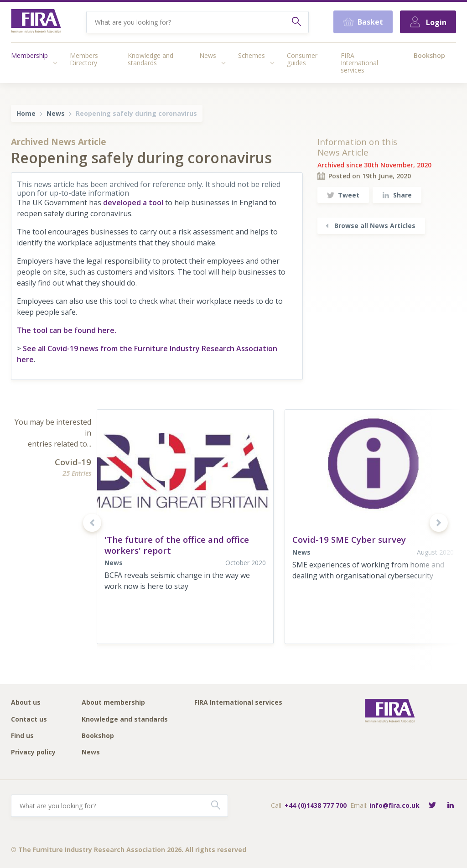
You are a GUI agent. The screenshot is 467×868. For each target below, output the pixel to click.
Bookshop (429, 55)
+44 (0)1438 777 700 (316, 805)
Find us (22, 736)
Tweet (343, 195)
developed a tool (133, 203)
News (208, 55)
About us (26, 703)
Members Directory (84, 59)
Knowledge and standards (150, 59)
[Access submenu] (55, 63)
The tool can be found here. (67, 330)
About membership (113, 703)
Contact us (29, 720)
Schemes (252, 55)
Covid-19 (73, 462)
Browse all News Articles (369, 226)
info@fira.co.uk (394, 805)
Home (26, 113)
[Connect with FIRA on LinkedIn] (451, 806)
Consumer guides (302, 59)
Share (397, 195)
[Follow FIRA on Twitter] (432, 806)
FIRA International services (359, 63)
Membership (29, 55)
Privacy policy (33, 752)
